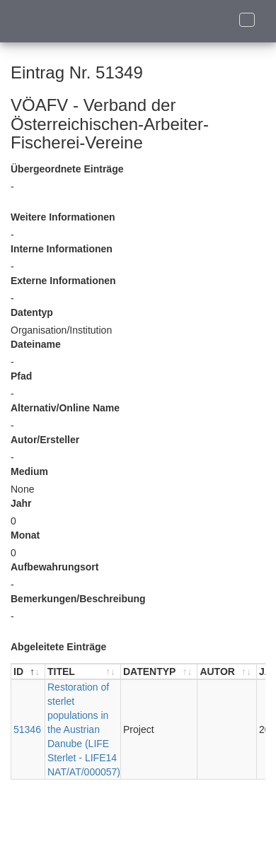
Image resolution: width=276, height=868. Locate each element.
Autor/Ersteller (45, 440)
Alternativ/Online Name (65, 408)
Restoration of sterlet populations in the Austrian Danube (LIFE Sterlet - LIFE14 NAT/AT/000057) (84, 729)
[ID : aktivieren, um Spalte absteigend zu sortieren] (28, 672)
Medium (29, 471)
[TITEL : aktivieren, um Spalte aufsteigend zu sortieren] (83, 672)
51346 (27, 729)
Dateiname (36, 344)
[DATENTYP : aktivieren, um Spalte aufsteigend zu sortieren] (159, 672)
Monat (25, 535)
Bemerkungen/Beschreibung (78, 599)
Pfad (21, 376)
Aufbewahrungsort (54, 567)
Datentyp (32, 312)
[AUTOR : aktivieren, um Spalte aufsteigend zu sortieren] (227, 672)
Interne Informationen (62, 249)
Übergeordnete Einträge (67, 169)
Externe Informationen (63, 281)
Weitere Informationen (63, 217)
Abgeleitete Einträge (58, 647)
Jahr (21, 503)
